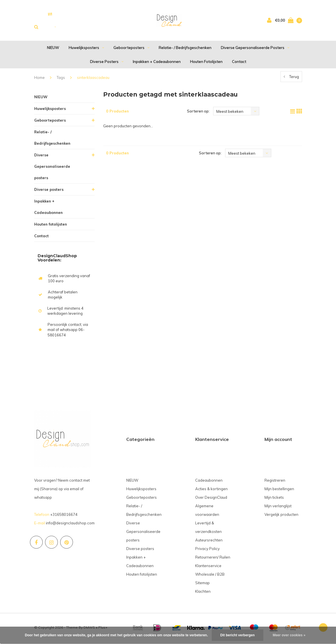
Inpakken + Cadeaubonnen (157, 64)
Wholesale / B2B (210, 576)
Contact (239, 64)
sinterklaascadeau (93, 80)
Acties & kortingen (211, 491)
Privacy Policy (207, 551)
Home (39, 80)
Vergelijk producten (281, 516)
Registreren (275, 482)
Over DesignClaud (211, 499)
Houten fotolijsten (206, 64)
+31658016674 (64, 516)
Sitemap (202, 585)
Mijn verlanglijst (278, 508)
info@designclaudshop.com (70, 525)
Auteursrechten (209, 542)
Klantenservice (208, 568)
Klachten (203, 593)
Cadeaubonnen (209, 482)
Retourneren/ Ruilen (213, 559)
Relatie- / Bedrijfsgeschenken (185, 50)
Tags (61, 80)
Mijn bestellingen (279, 491)
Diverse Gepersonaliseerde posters (255, 50)
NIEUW (53, 50)
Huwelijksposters (86, 50)
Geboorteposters (131, 50)
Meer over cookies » (289, 635)
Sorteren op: (198, 113)
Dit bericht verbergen (238, 635)
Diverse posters (107, 64)
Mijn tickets (274, 499)
